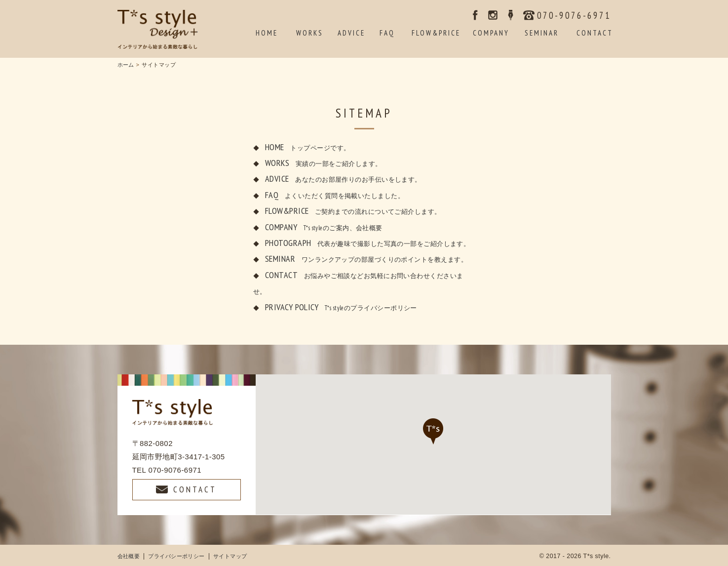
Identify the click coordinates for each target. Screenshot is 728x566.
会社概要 (129, 556)
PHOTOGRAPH (367, 243)
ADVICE (343, 179)
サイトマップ (230, 556)
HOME (307, 147)
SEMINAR (366, 259)
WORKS (324, 163)
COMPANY (324, 227)
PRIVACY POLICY (341, 307)
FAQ (335, 195)
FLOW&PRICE (353, 211)
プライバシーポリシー (176, 556)
